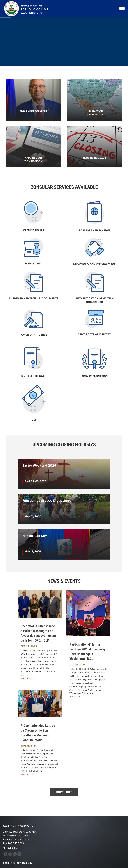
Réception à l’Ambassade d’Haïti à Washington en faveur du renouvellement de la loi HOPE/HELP (38, 633)
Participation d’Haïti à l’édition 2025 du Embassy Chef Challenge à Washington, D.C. (87, 652)
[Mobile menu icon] (122, 9)
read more (27, 678)
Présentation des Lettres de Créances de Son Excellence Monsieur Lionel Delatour (38, 733)
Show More (64, 792)
